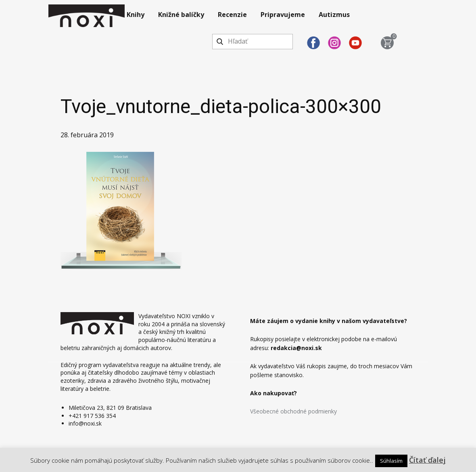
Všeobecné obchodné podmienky (293, 411)
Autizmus (334, 15)
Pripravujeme (283, 15)
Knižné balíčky (181, 15)
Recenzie (232, 15)
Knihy (136, 15)
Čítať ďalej (427, 460)
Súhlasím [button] (391, 461)
